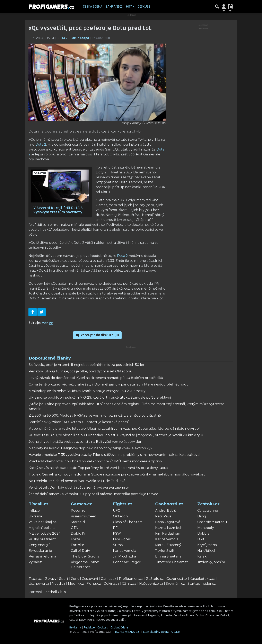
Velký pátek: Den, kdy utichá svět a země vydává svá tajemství (79, 487)
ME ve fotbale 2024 (45, 533)
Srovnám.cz (175, 584)
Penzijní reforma (42, 556)
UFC (116, 511)
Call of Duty (80, 551)
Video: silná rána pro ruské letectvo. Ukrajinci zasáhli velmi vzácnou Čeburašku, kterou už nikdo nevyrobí (114, 429)
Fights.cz (123, 504)
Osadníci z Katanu (212, 522)
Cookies (103, 628)
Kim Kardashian (168, 533)
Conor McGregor (127, 562)
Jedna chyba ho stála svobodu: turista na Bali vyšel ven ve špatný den (85, 442)
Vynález (35, 562)
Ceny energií (39, 545)
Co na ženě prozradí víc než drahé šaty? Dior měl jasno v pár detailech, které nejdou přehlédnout (108, 384)
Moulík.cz (76, 584)
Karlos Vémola (125, 551)
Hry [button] (129, 7)
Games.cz (81, 504)
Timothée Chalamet (172, 562)
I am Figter (122, 539)
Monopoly (206, 528)
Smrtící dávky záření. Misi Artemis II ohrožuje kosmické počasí (79, 422)
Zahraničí (114, 7)
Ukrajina (35, 516)
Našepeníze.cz (151, 584)
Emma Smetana (168, 556)
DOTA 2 (63, 38)
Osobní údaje (119, 628)
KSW (117, 533)
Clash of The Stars (128, 522)
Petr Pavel (164, 516)
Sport (64, 579)
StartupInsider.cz (202, 584)
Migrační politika (42, 528)
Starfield (78, 522)
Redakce (89, 628)
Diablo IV (78, 533)
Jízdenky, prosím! (211, 562)
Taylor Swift (165, 551)
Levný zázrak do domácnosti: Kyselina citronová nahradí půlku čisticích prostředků (96, 378)
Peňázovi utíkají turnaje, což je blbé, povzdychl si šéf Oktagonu (81, 371)
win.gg (47, 323)
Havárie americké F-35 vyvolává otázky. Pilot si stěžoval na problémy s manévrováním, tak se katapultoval (115, 455)
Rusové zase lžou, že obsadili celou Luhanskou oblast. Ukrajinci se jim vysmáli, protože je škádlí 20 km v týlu (116, 435)
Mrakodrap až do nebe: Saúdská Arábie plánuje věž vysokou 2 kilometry (87, 391)
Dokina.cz (111, 584)
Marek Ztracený (168, 545)
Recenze (78, 511)
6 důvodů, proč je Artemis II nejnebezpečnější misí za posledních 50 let (87, 365)
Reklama (75, 628)
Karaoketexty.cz (203, 579)
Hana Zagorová (168, 522)
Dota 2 (41, 144)
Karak (202, 556)
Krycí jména (207, 545)
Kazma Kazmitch (169, 528)
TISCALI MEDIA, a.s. (127, 632)
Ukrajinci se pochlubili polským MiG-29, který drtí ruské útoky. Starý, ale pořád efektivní (100, 397)
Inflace (34, 511)
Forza (75, 539)
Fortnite (77, 545)
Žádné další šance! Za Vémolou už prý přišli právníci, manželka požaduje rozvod (94, 494)
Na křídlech (207, 551)
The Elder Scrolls (85, 556)
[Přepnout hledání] (217, 7)
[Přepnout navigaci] (224, 7)
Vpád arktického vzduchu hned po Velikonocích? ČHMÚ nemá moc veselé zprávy (95, 461)
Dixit (201, 539)
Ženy (75, 579)
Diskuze (144, 7)
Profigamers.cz (131, 579)
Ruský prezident (42, 539)
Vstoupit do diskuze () (97, 335)
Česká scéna (93, 7)
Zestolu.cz (208, 504)
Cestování (90, 579)
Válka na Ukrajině (43, 522)
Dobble (203, 533)
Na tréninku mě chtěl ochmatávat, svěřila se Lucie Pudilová (77, 481)
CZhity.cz (129, 584)
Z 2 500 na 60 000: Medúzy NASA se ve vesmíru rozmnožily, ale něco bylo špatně (95, 415)
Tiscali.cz (39, 504)
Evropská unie (40, 551)
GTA (74, 528)
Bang (202, 516)
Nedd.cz (59, 584)
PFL (116, 528)
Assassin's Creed (84, 516)
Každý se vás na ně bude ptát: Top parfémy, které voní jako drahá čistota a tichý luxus (98, 468)
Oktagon (120, 516)
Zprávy (51, 579)
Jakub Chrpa (80, 38)
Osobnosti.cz (169, 504)
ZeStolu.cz (155, 579)
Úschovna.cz (39, 584)
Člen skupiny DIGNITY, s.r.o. (162, 632)
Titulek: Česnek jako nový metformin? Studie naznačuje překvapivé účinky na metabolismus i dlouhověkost (117, 474)
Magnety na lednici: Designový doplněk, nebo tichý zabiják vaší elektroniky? (91, 448)
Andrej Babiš (165, 511)
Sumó (118, 545)
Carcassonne (208, 511)
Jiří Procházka (124, 556)
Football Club (55, 592)
